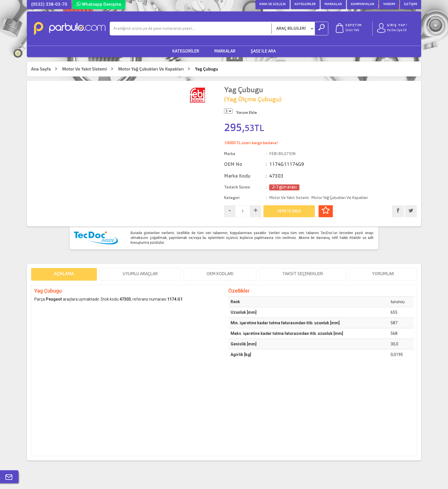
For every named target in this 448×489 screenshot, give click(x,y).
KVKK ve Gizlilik (273, 4)
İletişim (411, 4)
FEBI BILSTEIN (282, 154)
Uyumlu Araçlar (140, 274)
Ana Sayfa (41, 69)
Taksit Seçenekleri (303, 274)
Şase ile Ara (263, 52)
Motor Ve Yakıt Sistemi (84, 69)
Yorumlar (383, 274)
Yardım (389, 4)
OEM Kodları (220, 274)
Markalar (333, 4)
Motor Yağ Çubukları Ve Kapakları (151, 69)
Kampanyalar (363, 4)
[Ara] (191, 29)
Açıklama (64, 274)
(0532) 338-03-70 (49, 4)
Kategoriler (305, 4)
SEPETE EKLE (289, 211)
